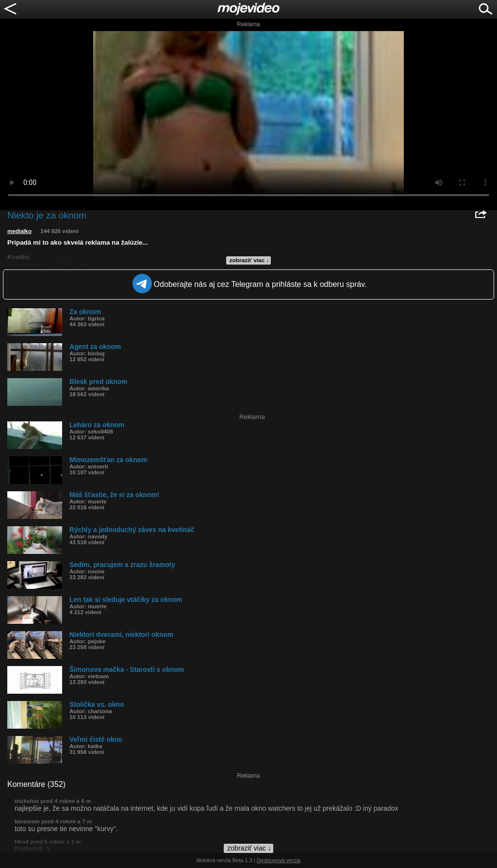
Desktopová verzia (279, 860)
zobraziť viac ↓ (249, 260)
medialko (19, 231)
